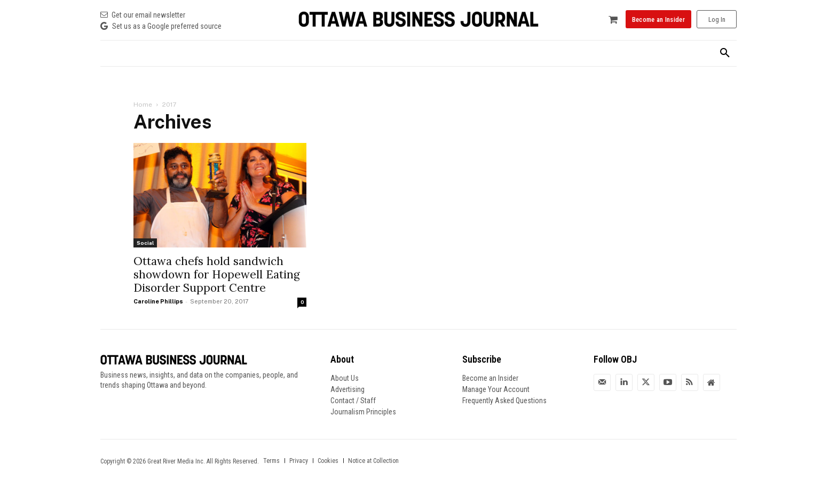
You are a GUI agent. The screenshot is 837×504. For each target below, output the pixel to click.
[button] (725, 53)
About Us (345, 378)
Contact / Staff (353, 401)
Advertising (348, 389)
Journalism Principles (363, 412)
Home (143, 105)
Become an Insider (490, 378)
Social (145, 243)
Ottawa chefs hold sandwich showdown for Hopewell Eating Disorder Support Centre (216, 274)
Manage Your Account (496, 389)
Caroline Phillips (158, 301)
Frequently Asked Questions (504, 401)
